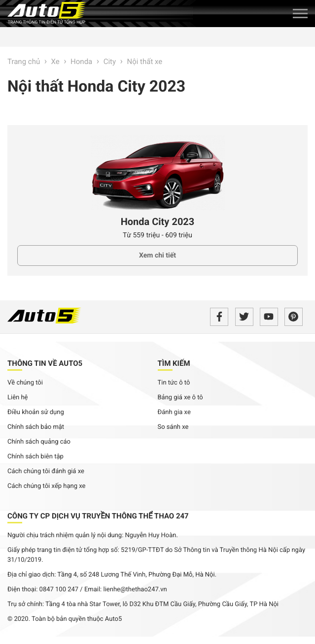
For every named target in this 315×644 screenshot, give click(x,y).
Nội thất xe (144, 62)
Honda (81, 62)
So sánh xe (173, 427)
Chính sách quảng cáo (39, 442)
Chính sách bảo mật (36, 427)
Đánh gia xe (174, 412)
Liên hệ (18, 398)
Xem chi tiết (157, 256)
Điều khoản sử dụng (36, 412)
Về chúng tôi (25, 383)
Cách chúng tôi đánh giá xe (46, 471)
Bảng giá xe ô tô (180, 398)
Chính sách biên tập (35, 457)
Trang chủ (24, 62)
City (110, 62)
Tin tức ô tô (174, 383)
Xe (55, 62)
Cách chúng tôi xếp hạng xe (47, 486)
